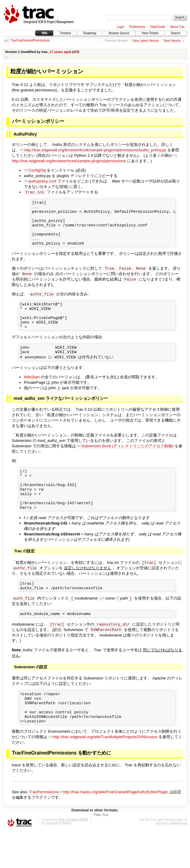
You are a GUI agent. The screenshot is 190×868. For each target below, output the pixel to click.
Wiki (44, 33)
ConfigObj (35, 170)
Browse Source (119, 33)
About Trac (177, 27)
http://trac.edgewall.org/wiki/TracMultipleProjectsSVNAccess (103, 774)
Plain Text (101, 852)
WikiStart (32, 395)
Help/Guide (158, 27)
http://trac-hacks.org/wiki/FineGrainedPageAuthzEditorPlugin (113, 829)
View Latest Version (146, 41)
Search (176, 33)
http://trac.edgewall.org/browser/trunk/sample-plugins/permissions (95, 158)
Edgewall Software (58, 860)
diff (75, 52)
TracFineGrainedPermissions (30, 40)
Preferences (137, 27)
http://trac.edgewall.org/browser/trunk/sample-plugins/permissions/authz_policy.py (93, 150)
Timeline (65, 33)
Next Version (172, 41)
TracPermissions (44, 829)
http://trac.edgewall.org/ (171, 860)
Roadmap (90, 33)
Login (121, 27)
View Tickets (150, 33)
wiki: (6, 40)
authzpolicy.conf (40, 181)
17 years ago (60, 52)
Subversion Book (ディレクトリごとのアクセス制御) (125, 464)
